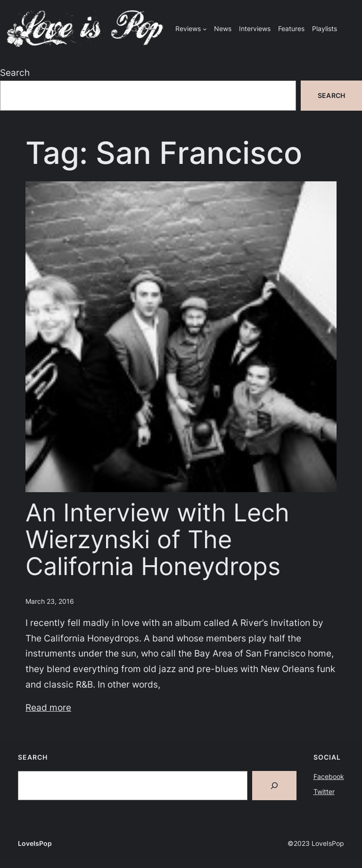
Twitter (324, 791)
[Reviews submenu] (205, 29)
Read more (48, 707)
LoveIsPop (35, 843)
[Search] (274, 786)
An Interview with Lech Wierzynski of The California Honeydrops (157, 540)
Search (15, 73)
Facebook (329, 776)
